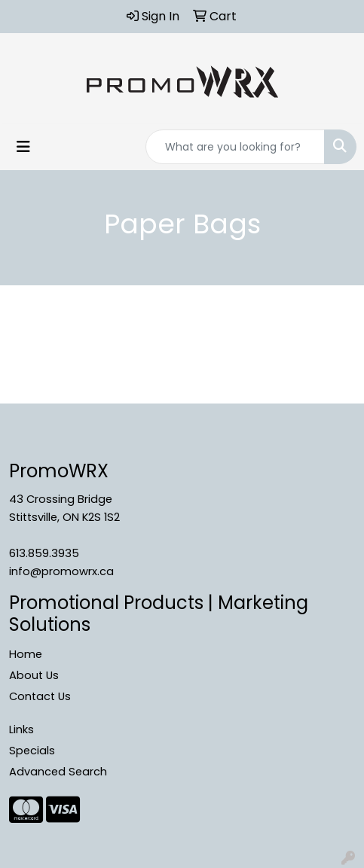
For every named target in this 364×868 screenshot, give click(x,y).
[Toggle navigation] (23, 147)
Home (26, 654)
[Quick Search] (235, 147)
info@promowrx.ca (61, 571)
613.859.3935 (44, 553)
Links (21, 729)
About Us (34, 675)
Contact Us (40, 696)
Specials (32, 751)
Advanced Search (58, 772)
